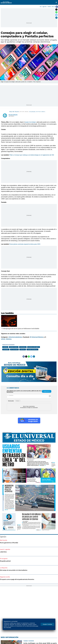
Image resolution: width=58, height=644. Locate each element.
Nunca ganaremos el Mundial (9, 543)
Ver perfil (11, 116)
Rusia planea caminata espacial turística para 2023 (25, 244)
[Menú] (56, 2)
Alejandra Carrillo (5, 577)
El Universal (14, 349)
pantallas (6, 349)
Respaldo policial (5, 561)
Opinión (3, 537)
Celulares (23, 347)
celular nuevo (14, 347)
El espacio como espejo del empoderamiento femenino (17, 579)
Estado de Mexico (32, 349)
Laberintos (3, 552)
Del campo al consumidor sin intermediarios (14, 570)
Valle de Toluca (14, 112)
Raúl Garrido (4, 540)
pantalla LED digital (34, 347)
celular (5, 347)
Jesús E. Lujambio (5, 549)
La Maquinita (4, 568)
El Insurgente (4, 559)
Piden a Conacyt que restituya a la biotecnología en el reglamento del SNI (32, 155)
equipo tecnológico (31, 122)
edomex (23, 349)
